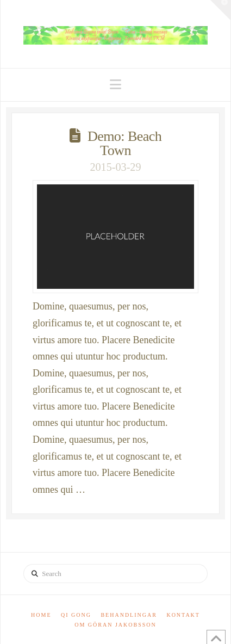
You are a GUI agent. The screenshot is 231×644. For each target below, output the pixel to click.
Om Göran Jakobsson (115, 625)
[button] (116, 85)
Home (41, 615)
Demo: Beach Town (124, 143)
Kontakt (183, 615)
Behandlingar (129, 615)
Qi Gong (76, 615)
